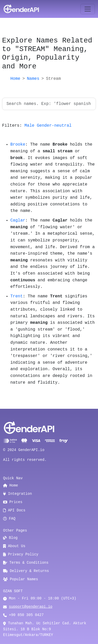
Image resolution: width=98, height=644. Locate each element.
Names (33, 79)
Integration (17, 494)
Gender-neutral (54, 126)
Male (29, 126)
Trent (17, 296)
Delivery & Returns (26, 571)
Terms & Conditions (26, 563)
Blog (10, 538)
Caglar (18, 220)
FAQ (9, 519)
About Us (14, 546)
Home (15, 79)
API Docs (14, 510)
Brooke (18, 145)
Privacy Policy (21, 554)
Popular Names (21, 579)
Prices (13, 502)
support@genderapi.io (31, 607)
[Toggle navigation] (88, 9)
